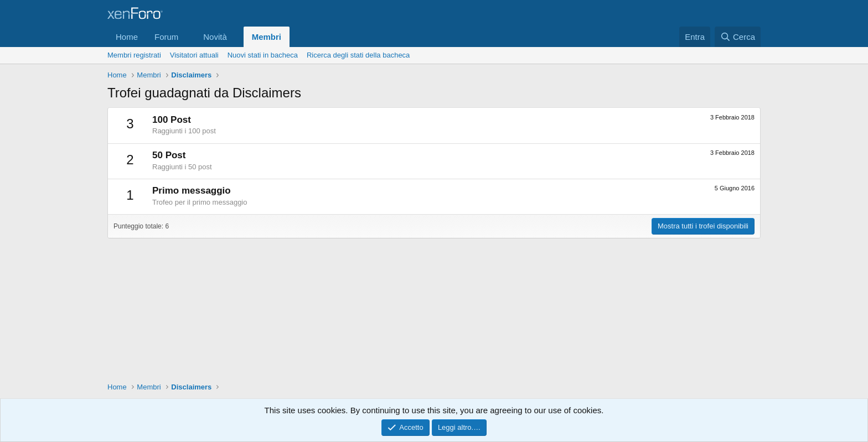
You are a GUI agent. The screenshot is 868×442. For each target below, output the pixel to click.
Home (127, 37)
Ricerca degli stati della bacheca (358, 55)
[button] (187, 37)
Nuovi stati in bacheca (263, 55)
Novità (215, 37)
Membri (267, 37)
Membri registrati (134, 55)
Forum (166, 37)
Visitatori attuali (194, 55)
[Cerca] (738, 37)
